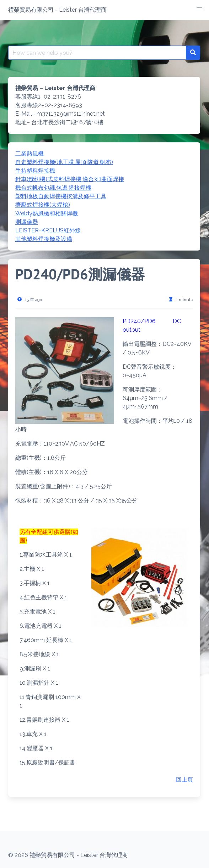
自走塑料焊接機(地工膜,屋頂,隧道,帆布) (64, 162)
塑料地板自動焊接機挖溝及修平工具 (61, 196)
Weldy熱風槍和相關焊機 (47, 213)
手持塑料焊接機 (35, 171)
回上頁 (184, 780)
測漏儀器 (27, 222)
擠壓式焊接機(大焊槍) (43, 205)
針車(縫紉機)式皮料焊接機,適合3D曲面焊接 (70, 179)
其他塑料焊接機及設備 (44, 239)
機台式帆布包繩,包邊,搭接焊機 (53, 188)
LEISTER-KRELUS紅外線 (48, 230)
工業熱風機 (30, 154)
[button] (199, 9)
